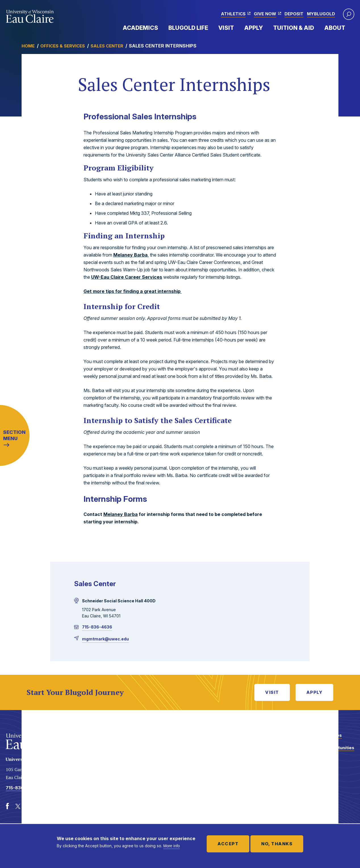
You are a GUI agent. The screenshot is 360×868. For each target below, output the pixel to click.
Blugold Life (188, 28)
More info (171, 846)
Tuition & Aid (294, 28)
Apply (254, 28)
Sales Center (107, 46)
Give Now (265, 14)
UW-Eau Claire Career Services (127, 277)
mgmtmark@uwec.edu (105, 639)
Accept (228, 844)
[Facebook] (7, 806)
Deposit (294, 14)
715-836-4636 (97, 627)
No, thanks (277, 844)
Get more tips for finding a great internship (133, 291)
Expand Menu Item (161, 28)
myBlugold (321, 14)
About (335, 28)
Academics (140, 28)
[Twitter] (18, 806)
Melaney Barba (130, 255)
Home (28, 46)
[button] (349, 14)
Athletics (233, 14)
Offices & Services (63, 46)
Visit (226, 28)
